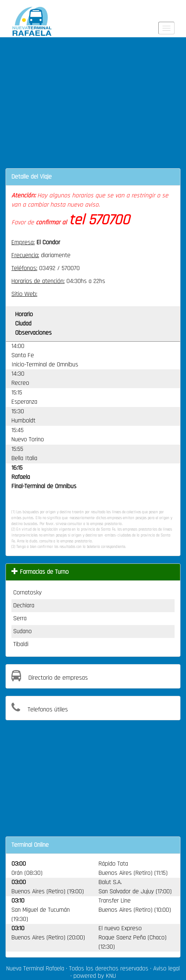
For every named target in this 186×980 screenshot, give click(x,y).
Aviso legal (166, 969)
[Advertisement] (93, 107)
